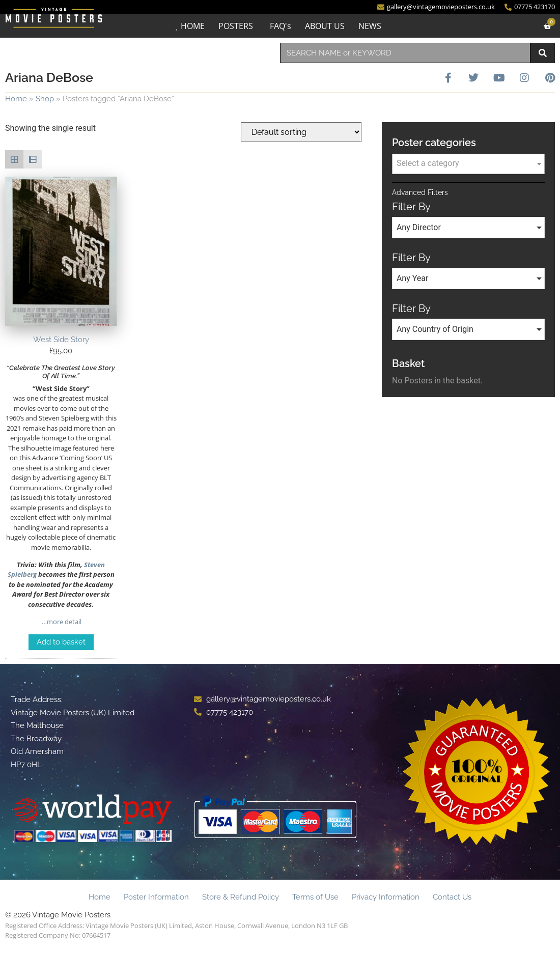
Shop (45, 99)
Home (16, 99)
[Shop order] (301, 132)
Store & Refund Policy (241, 897)
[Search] (543, 53)
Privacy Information (386, 897)
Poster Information (156, 897)
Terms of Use (315, 897)
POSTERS (236, 26)
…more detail (61, 622)
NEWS (370, 26)
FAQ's (281, 26)
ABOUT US (325, 26)
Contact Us (452, 897)
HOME (193, 26)
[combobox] (405, 53)
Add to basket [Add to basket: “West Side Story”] (61, 642)
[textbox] (468, 163)
